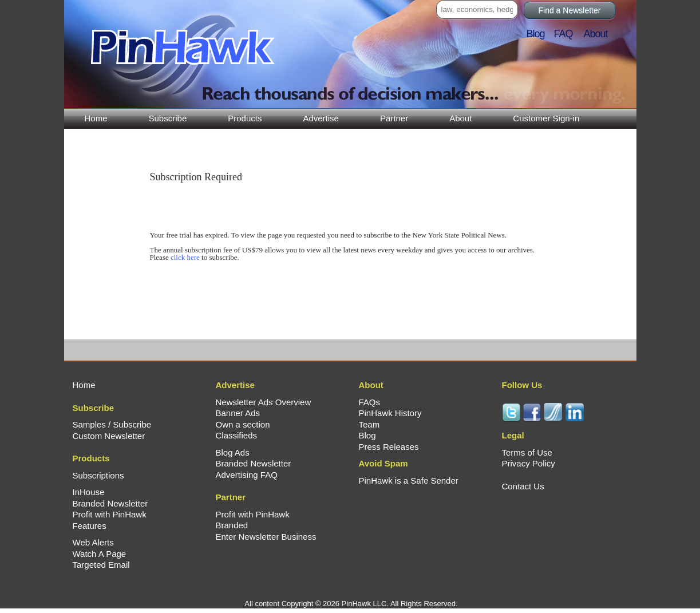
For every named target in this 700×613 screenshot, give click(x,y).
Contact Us (523, 486)
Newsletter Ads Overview (264, 402)
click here (185, 257)
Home (96, 118)
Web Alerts (93, 542)
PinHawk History (390, 413)
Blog (539, 34)
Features (90, 526)
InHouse (89, 492)
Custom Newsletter (109, 436)
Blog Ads (233, 452)
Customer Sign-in (546, 118)
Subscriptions (98, 475)
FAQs (370, 402)
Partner (394, 118)
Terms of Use (527, 452)
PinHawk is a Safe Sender (409, 480)
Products (245, 118)
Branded (232, 525)
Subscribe (168, 118)
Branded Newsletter (110, 503)
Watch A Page (100, 554)
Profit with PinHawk (110, 514)
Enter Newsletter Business (266, 537)
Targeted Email (101, 565)
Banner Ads (238, 413)
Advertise (321, 118)
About (460, 118)
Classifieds (237, 435)
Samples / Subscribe (112, 424)
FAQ (568, 34)
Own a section (243, 424)
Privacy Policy (529, 463)
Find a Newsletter (570, 10)
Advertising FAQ (247, 475)
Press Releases (389, 447)
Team (369, 424)
